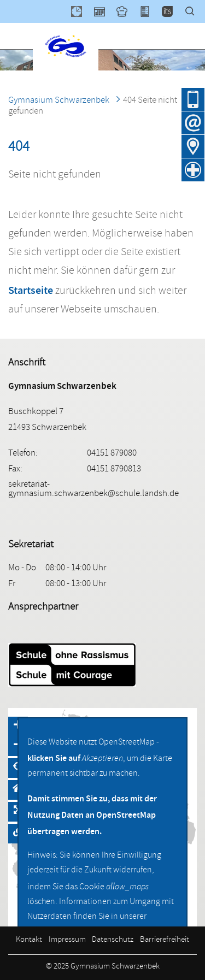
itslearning (172, 11)
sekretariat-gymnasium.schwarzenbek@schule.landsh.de (93, 489)
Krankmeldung (193, 170)
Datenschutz (113, 940)
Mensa (127, 11)
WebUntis (81, 11)
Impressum (67, 940)
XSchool (150, 11)
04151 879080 (193, 99)
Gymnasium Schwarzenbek (59, 101)
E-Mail (193, 123)
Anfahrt (193, 146)
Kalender (104, 11)
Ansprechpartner (43, 607)
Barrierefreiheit (165, 940)
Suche (195, 11)
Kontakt (29, 940)
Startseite (31, 290)
